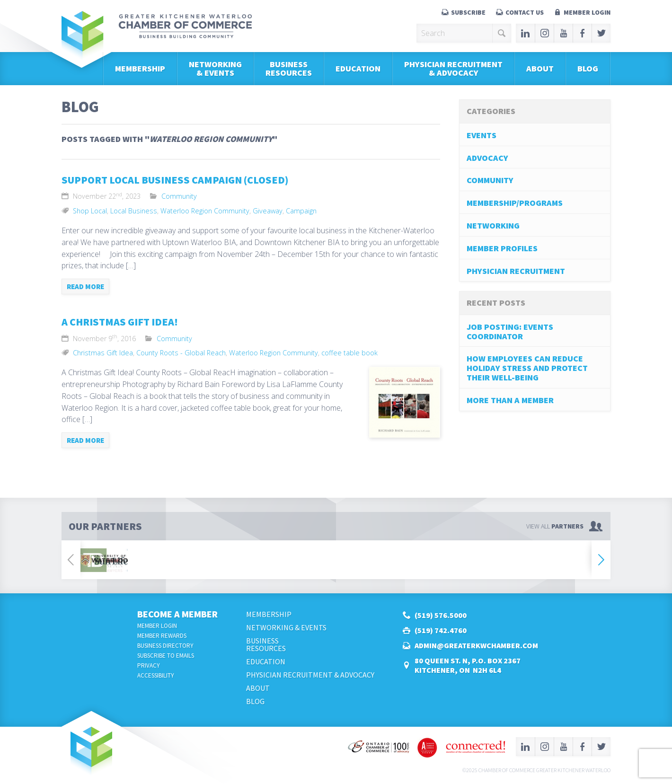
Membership (140, 68)
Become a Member (177, 614)
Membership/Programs (515, 203)
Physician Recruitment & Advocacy (453, 68)
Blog (588, 68)
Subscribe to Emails (166, 656)
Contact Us (525, 12)
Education (358, 68)
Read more (85, 286)
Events (482, 135)
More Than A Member (510, 400)
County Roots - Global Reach (181, 353)
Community (179, 196)
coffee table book (349, 353)
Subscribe (468, 12)
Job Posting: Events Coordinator (510, 331)
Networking (493, 225)
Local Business (134, 211)
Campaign (301, 211)
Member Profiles (502, 248)
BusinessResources (289, 68)
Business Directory (165, 646)
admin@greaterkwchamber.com (476, 645)
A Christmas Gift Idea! (120, 322)
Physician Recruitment (516, 271)
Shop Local (90, 211)
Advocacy (487, 158)
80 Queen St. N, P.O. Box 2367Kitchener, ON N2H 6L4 (468, 665)
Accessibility (156, 675)
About (540, 68)
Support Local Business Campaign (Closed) (175, 180)
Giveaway (268, 211)
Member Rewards (162, 636)
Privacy (149, 665)
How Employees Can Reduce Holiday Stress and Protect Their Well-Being (527, 368)
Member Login (587, 12)
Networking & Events (215, 68)
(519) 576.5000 (441, 615)
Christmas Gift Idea (103, 353)
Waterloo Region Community (205, 211)
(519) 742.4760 (441, 630)
